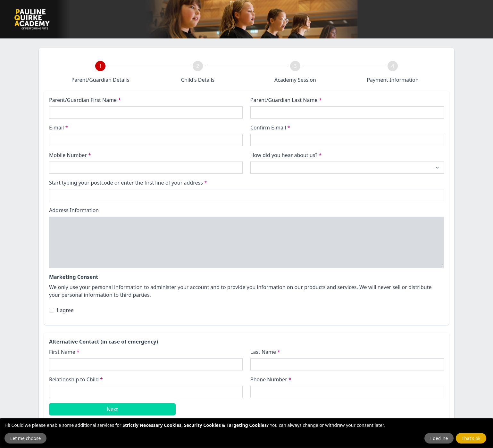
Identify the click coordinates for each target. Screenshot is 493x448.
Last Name (265, 352)
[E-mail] (146, 140)
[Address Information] (246, 242)
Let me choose (25, 438)
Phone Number (271, 379)
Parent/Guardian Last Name (286, 100)
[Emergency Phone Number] (347, 392)
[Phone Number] (146, 168)
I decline (439, 438)
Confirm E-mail (270, 128)
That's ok (471, 438)
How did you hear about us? (286, 155)
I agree (65, 310)
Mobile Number (70, 155)
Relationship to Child (76, 379)
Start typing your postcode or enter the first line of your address (128, 183)
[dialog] (246, 433)
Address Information (74, 210)
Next (112, 409)
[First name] (146, 112)
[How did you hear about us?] (347, 168)
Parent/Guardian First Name (85, 100)
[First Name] (146, 364)
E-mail (58, 128)
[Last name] (347, 112)
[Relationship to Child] (146, 392)
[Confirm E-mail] (347, 140)
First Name (64, 352)
